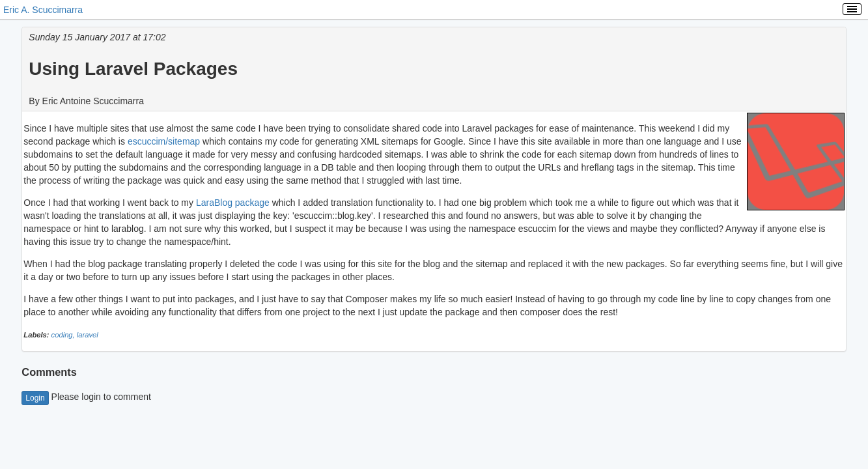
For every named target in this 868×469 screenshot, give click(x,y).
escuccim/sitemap (164, 141)
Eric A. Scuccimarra (43, 10)
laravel (88, 335)
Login (35, 398)
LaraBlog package (233, 203)
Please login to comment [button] (86, 397)
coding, (64, 335)
